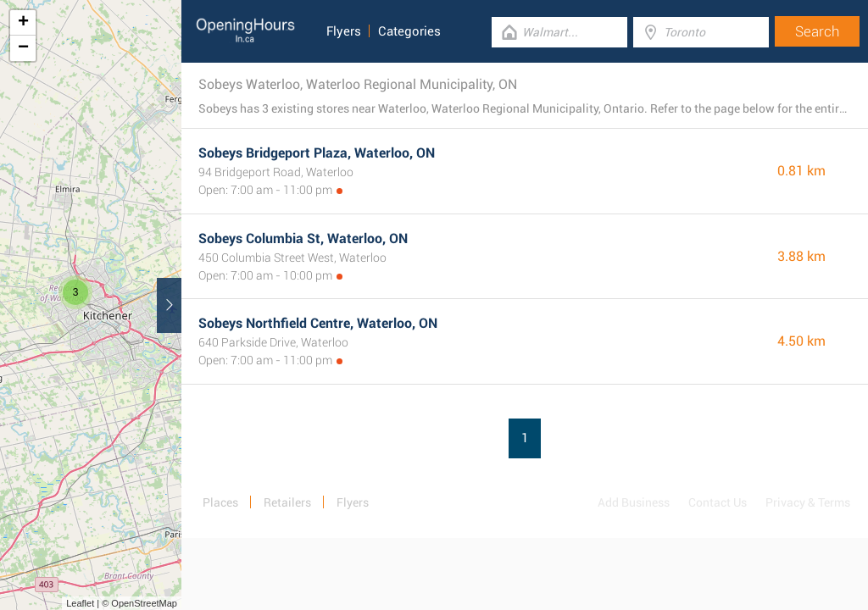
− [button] (23, 48)
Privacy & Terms (808, 502)
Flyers (344, 31)
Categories (409, 31)
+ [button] (23, 23)
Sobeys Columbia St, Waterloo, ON (303, 238)
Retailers (287, 502)
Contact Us (718, 502)
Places (220, 502)
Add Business (634, 502)
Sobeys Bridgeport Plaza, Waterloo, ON (317, 153)
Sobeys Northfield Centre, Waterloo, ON (318, 323)
